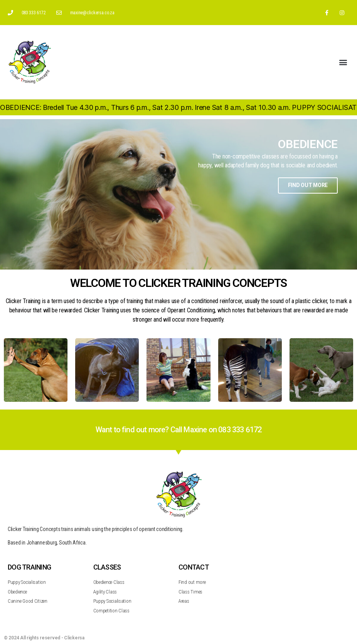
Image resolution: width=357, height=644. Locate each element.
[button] (343, 62)
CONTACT (194, 567)
